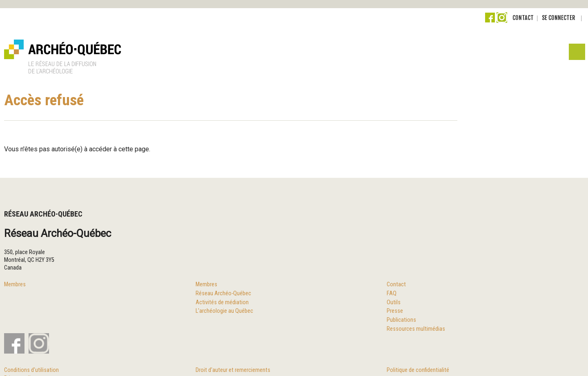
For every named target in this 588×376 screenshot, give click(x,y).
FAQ (392, 293)
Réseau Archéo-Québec (223, 293)
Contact (523, 18)
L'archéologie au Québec (224, 311)
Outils (394, 302)
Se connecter (558, 18)
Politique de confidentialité (418, 370)
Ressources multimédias (416, 329)
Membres (15, 284)
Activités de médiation (222, 302)
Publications (401, 320)
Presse (395, 311)
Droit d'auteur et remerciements (233, 370)
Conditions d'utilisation (31, 370)
